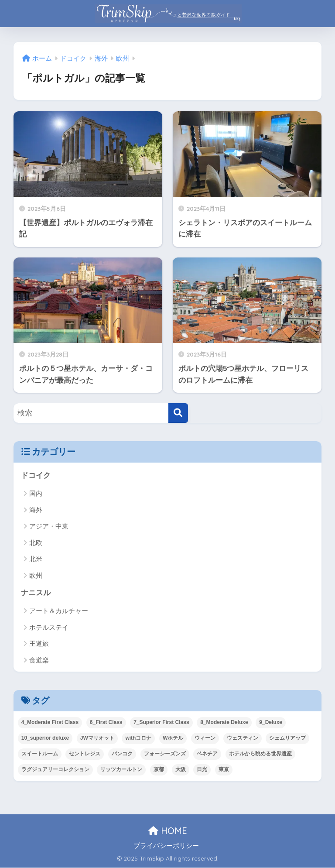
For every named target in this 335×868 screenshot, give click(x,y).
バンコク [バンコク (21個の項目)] (122, 754)
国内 (36, 494)
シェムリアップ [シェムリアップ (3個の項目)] (287, 738)
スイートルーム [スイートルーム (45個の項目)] (40, 754)
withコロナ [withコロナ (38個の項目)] (138, 738)
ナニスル (36, 593)
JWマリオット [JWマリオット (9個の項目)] (97, 738)
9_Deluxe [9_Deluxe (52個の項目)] (271, 722)
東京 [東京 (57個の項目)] (224, 769)
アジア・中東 (49, 526)
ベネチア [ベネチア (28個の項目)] (207, 754)
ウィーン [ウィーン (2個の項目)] (205, 738)
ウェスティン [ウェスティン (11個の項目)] (243, 738)
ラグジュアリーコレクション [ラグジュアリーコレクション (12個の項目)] (55, 769)
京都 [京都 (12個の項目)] (159, 769)
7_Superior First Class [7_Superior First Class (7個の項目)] (161, 722)
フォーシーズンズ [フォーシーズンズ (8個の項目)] (165, 754)
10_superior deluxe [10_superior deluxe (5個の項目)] (45, 738)
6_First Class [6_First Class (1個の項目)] (106, 722)
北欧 (36, 543)
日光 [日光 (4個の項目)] (202, 769)
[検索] (178, 413)
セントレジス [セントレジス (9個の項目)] (85, 754)
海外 (36, 510)
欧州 (36, 575)
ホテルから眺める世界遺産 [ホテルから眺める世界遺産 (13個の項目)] (260, 754)
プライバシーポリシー (166, 846)
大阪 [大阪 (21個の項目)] (181, 769)
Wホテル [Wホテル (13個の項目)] (173, 738)
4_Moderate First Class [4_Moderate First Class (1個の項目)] (50, 722)
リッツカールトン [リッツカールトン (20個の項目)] (121, 769)
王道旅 (39, 644)
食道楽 (39, 660)
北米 (36, 559)
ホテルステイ (49, 627)
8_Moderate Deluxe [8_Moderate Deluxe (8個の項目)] (224, 722)
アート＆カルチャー (59, 611)
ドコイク (36, 475)
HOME (168, 831)
